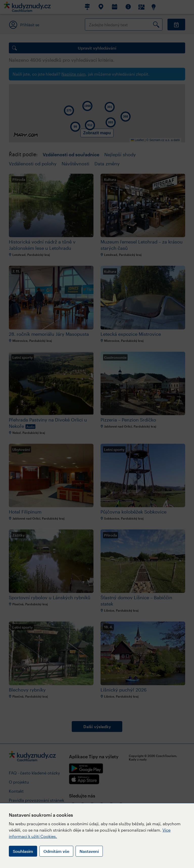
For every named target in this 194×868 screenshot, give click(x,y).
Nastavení (89, 851)
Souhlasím (23, 851)
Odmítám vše (56, 851)
